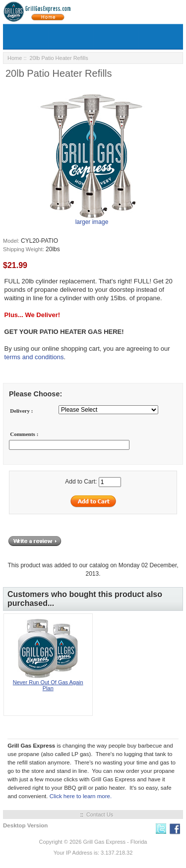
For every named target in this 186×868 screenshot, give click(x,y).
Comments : (24, 434)
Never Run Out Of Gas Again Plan (48, 685)
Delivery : (21, 411)
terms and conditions (34, 357)
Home (15, 58)
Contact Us (100, 814)
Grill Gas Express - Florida (115, 842)
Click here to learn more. (81, 796)
